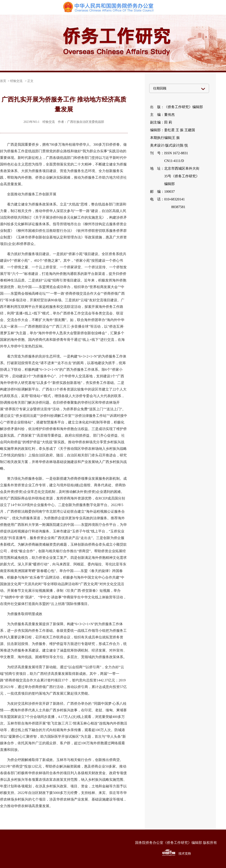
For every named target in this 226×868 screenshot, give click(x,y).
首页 (3, 81)
